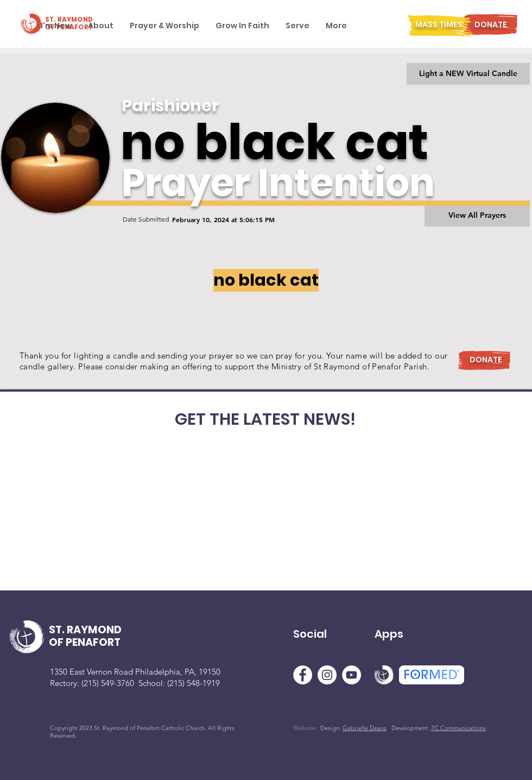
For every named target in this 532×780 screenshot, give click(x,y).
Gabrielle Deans (365, 728)
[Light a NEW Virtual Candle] (468, 74)
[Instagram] (327, 675)
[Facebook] (303, 675)
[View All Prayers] (477, 216)
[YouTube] (351, 675)
